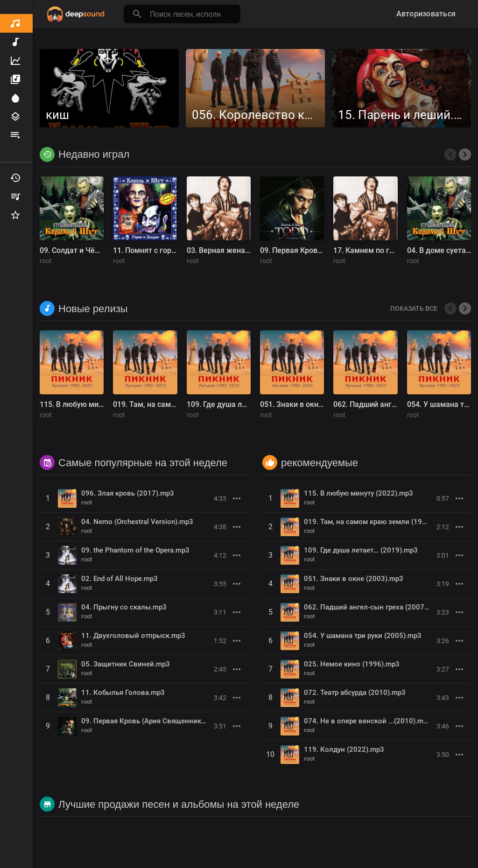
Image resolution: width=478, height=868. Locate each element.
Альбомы (15, 79)
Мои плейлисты (15, 196)
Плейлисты (15, 135)
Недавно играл (15, 178)
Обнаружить (15, 23)
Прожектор (15, 98)
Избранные (15, 215)
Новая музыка (15, 42)
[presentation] (450, 154)
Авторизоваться (426, 14)
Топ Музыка (15, 61)
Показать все (414, 308)
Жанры (15, 117)
